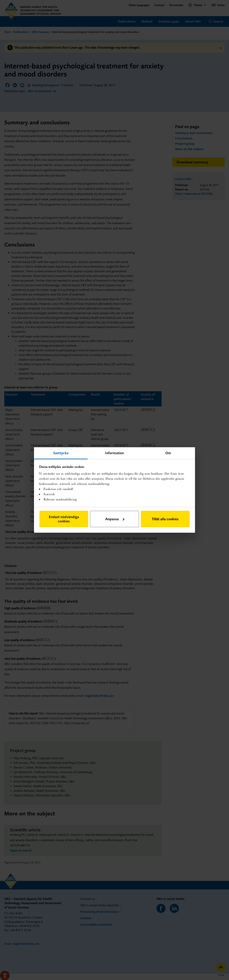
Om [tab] (168, 453)
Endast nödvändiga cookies (64, 519)
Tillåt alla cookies (165, 519)
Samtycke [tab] (61, 453)
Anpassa (115, 519)
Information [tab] (114, 453)
